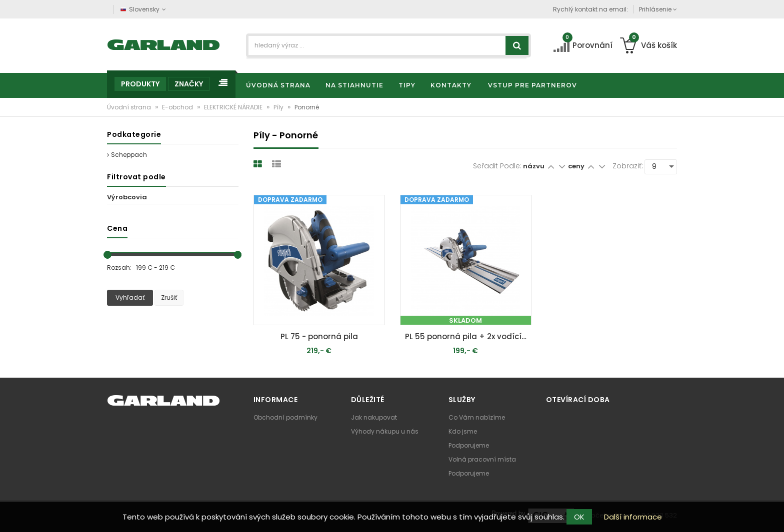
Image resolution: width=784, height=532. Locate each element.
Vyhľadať (130, 297)
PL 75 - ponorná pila (319, 336)
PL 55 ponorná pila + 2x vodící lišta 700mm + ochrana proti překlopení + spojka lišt (468, 336)
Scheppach (127, 155)
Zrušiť (169, 297)
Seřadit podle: (497, 166)
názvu (534, 166)
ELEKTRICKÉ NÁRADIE (234, 107)
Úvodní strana (130, 107)
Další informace (633, 517)
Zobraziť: (628, 166)
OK (579, 517)
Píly (279, 107)
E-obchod (178, 107)
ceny (577, 166)
